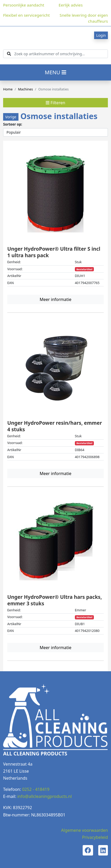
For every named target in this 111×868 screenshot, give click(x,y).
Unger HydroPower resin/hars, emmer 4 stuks (55, 426)
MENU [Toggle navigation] (55, 72)
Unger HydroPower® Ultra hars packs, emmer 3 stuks (55, 600)
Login (101, 35)
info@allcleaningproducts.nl (45, 796)
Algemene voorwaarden (84, 830)
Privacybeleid (95, 837)
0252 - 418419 (36, 789)
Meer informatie (55, 299)
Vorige (11, 117)
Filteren (55, 103)
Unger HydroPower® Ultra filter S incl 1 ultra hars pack (54, 252)
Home (8, 89)
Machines (25, 89)
